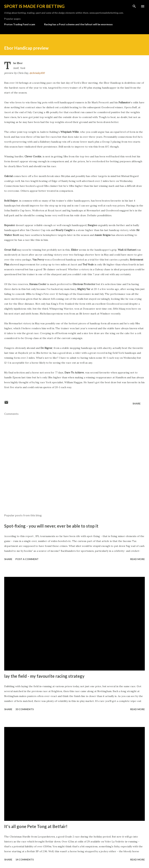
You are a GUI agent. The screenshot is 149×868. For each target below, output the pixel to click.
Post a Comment (27, 559)
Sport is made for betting (34, 6)
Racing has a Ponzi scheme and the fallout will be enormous (78, 24)
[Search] (134, 6)
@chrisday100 (37, 73)
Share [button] (137, 403)
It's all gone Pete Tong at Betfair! (36, 826)
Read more (138, 559)
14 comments (25, 859)
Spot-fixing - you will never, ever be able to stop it (51, 526)
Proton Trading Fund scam (20, 24)
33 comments (25, 709)
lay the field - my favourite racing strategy (44, 676)
